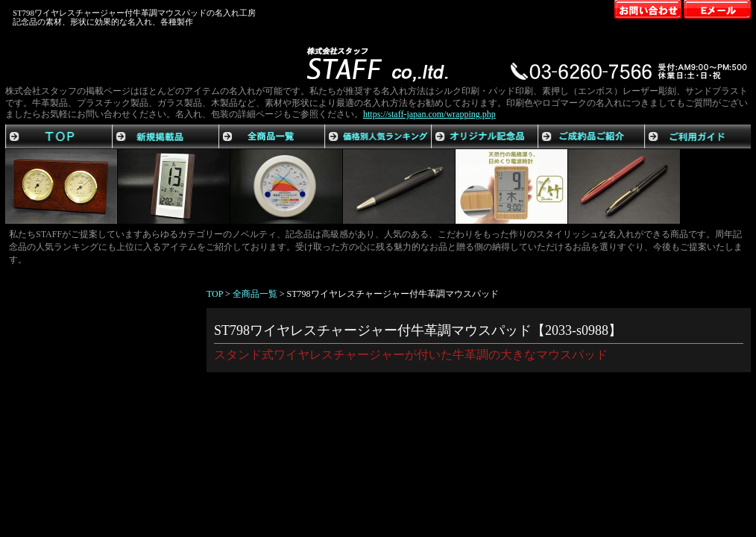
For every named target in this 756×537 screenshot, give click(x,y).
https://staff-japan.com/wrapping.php (429, 114)
